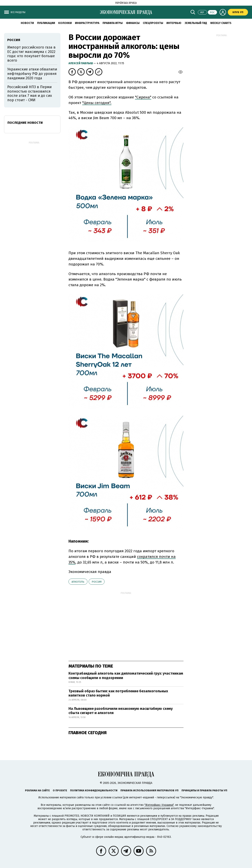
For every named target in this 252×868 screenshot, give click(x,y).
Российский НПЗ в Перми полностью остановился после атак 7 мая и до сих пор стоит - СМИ (30, 93)
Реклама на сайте (37, 790)
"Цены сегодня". (97, 103)
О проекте (60, 790)
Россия (97, 582)
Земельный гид (196, 23)
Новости (27, 23)
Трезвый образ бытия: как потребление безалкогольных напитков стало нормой (118, 693)
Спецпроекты (153, 23)
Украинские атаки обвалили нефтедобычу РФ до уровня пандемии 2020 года (32, 74)
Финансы (133, 23)
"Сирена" (143, 97)
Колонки (65, 23)
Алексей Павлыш (81, 63)
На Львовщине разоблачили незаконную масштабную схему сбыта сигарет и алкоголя (121, 711)
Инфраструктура (87, 23)
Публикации (46, 23)
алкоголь (78, 582)
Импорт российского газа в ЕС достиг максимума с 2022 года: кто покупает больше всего (31, 54)
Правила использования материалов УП (149, 790)
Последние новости (25, 123)
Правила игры (113, 23)
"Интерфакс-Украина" (159, 805)
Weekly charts (221, 23)
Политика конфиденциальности (94, 790)
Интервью (174, 23)
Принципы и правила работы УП (204, 790)
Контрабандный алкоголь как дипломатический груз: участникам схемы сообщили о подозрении (126, 676)
